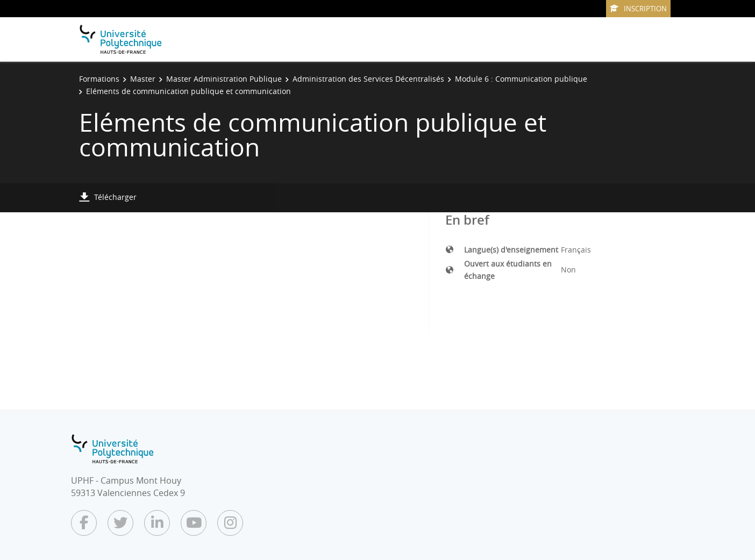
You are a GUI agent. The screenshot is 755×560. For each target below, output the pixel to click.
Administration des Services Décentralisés (368, 79)
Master (143, 79)
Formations (99, 79)
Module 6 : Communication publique (521, 79)
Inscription (638, 9)
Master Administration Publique (224, 79)
